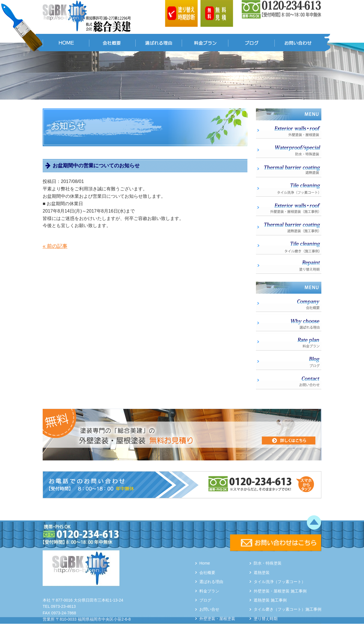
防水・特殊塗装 (268, 563)
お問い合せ (209, 609)
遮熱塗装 (262, 573)
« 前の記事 (55, 246)
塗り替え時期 (266, 619)
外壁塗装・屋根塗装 (217, 619)
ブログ (205, 600)
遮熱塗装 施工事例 (270, 600)
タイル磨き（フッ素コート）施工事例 (288, 609)
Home (205, 563)
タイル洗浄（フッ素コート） (280, 582)
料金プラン (209, 591)
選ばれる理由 (211, 582)
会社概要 (207, 573)
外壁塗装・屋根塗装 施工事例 (280, 591)
